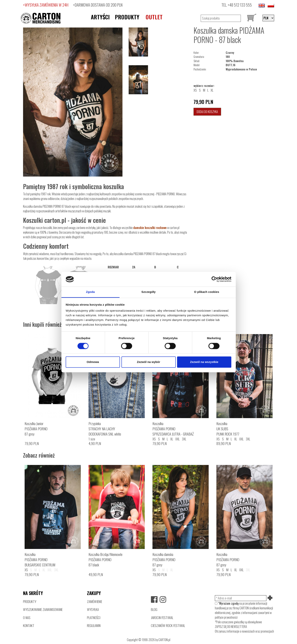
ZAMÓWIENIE (95, 601)
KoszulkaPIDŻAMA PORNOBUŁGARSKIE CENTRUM (40, 560)
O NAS (27, 617)
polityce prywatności (226, 617)
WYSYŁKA (93, 609)
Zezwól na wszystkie (204, 362)
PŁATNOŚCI (94, 617)
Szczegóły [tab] (148, 292)
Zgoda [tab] (90, 292)
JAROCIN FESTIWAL (162, 617)
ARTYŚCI (100, 17)
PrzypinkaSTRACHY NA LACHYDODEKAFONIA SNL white (105, 429)
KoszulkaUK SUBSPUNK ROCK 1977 (228, 429)
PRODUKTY (127, 17)
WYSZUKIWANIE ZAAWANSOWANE (43, 609)
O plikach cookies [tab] (207, 292)
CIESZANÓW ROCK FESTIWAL (168, 625)
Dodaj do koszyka (207, 112)
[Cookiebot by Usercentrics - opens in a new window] (214, 279)
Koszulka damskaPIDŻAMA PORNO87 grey (164, 560)
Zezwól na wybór (148, 362)
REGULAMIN (94, 625)
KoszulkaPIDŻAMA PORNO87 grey (228, 560)
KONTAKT (29, 625)
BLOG (154, 609)
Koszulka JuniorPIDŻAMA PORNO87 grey (36, 429)
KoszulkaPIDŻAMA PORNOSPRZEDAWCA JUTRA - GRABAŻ (173, 429)
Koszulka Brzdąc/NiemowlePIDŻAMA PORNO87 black (105, 560)
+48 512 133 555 (240, 5)
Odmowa (93, 362)
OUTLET (154, 17)
